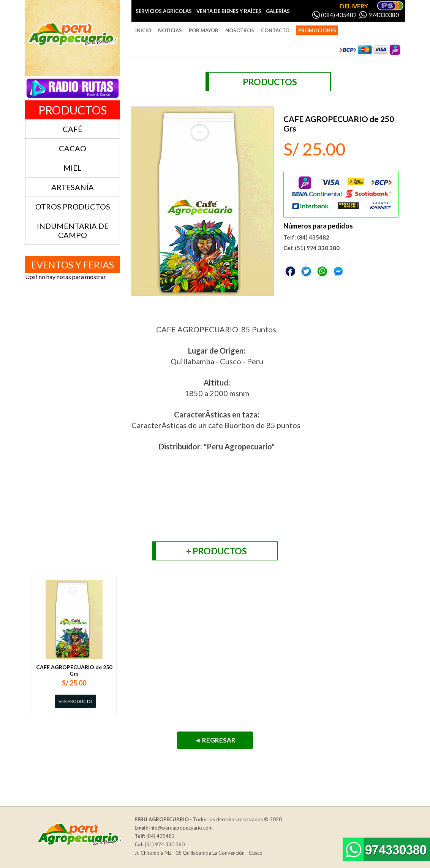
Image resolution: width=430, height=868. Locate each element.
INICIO (143, 30)
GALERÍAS (278, 11)
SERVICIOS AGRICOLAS (164, 11)
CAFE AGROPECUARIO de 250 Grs (74, 670)
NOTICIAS (170, 30)
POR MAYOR (204, 30)
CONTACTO (275, 30)
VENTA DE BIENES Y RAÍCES (229, 11)
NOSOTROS (240, 30)
